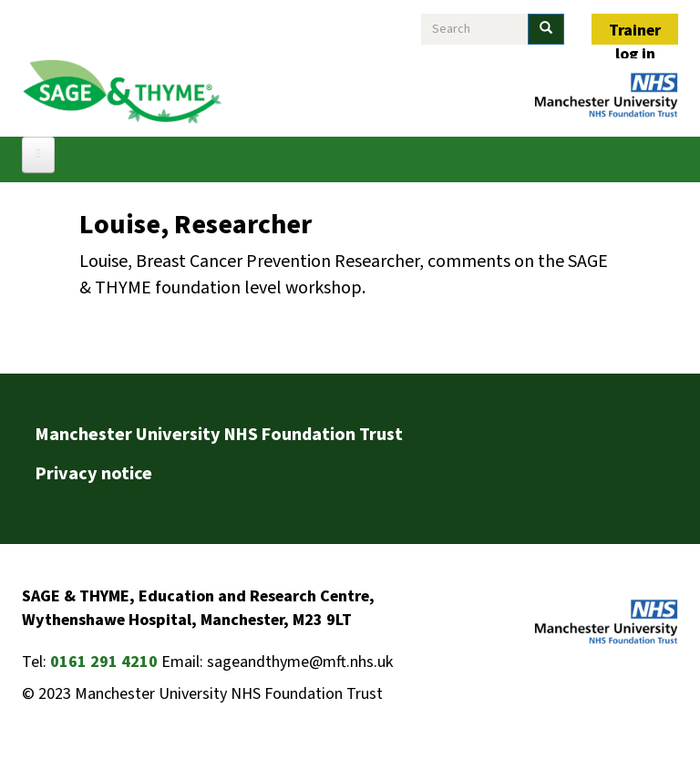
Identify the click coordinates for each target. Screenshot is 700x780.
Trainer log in (635, 32)
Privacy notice (94, 474)
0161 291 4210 (104, 662)
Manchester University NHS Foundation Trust (219, 435)
